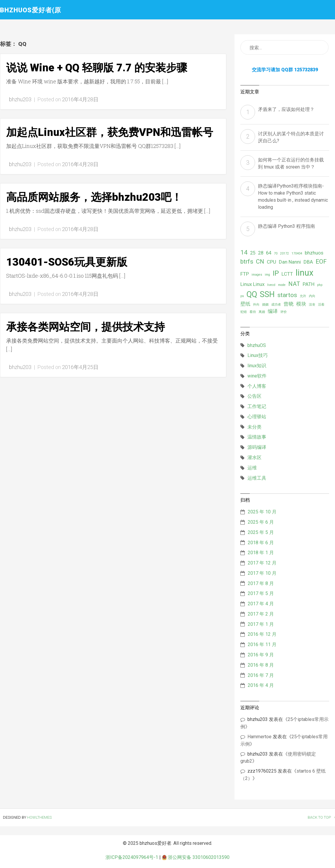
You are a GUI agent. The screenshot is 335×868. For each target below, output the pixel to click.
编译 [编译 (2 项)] (273, 311)
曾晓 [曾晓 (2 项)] (289, 304)
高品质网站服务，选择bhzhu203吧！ (94, 197)
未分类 (254, 427)
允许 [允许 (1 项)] (303, 296)
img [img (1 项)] (267, 275)
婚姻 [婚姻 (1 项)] (265, 305)
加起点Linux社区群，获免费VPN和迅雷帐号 (110, 132)
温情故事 (257, 437)
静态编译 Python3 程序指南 (287, 226)
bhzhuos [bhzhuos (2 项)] (314, 253)
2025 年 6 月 (261, 522)
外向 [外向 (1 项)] (256, 305)
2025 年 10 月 (262, 512)
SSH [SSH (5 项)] (267, 294)
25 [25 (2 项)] (253, 253)
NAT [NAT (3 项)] (294, 284)
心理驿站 (257, 417)
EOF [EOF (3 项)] (321, 262)
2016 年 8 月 (261, 665)
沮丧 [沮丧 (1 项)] (312, 305)
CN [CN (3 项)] (260, 262)
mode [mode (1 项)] (282, 285)
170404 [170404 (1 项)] (297, 253)
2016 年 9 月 (261, 655)
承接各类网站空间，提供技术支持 (86, 327)
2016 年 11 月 (262, 644)
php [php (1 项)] (320, 285)
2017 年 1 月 (261, 624)
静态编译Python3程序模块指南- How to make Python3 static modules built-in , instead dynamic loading (293, 197)
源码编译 (257, 447)
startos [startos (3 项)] (287, 295)
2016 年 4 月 (261, 685)
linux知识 (257, 366)
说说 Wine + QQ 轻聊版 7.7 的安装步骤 (97, 68)
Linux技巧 (258, 355)
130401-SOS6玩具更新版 (67, 262)
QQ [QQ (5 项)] (252, 294)
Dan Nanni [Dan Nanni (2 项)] (290, 262)
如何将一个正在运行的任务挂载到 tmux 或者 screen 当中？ (291, 163)
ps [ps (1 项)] (242, 296)
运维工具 (257, 478)
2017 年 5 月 (261, 593)
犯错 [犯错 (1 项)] (244, 312)
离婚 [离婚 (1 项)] (262, 312)
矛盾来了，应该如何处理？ (286, 109)
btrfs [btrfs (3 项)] (247, 262)
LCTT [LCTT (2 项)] (287, 274)
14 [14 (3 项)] (244, 252)
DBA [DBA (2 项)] (308, 262)
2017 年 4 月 (261, 604)
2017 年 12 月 (262, 563)
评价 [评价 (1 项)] (284, 312)
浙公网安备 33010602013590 (196, 857)
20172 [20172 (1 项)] (284, 253)
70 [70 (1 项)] (276, 253)
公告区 (254, 396)
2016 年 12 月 (262, 634)
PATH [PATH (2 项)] (309, 284)
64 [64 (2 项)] (269, 253)
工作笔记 (257, 406)
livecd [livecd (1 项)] (271, 285)
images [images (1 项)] (257, 275)
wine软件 (257, 376)
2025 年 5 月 (261, 532)
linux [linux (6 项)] (305, 273)
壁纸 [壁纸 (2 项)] (245, 304)
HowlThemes (39, 817)
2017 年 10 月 (262, 573)
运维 (252, 468)
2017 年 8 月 (261, 583)
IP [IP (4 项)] (276, 273)
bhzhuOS (257, 345)
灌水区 (254, 457)
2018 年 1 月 (261, 553)
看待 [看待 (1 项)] (253, 312)
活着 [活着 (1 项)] (321, 305)
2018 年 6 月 (261, 543)
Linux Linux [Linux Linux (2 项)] (252, 284)
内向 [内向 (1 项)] (312, 296)
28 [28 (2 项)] (261, 253)
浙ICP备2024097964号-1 (132, 857)
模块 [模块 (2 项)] (301, 304)
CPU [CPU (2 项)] (272, 262)
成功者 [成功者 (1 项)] (276, 305)
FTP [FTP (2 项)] (245, 274)
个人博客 (257, 386)
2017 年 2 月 (261, 614)
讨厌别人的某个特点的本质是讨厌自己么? (291, 137)
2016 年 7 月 (261, 675)
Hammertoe (259, 737)
